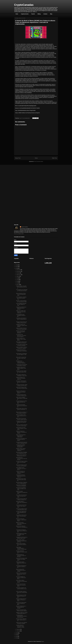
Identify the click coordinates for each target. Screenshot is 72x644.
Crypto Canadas (25, 227)
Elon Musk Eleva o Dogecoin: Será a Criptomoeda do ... (22, 483)
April (17, 283)
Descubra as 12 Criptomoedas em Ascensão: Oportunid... (21, 362)
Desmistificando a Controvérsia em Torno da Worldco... (22, 459)
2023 (16, 633)
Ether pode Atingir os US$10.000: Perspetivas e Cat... (22, 502)
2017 (16, 638)
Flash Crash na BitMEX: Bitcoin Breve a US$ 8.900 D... (22, 398)
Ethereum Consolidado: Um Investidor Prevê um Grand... (21, 440)
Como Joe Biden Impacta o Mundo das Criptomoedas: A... (22, 592)
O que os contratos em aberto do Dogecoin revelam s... (20, 472)
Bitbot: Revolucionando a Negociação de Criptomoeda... (21, 436)
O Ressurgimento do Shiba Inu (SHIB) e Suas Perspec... (21, 534)
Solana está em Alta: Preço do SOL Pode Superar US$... (21, 506)
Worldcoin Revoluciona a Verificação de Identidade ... (21, 351)
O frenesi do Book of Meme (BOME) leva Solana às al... (21, 422)
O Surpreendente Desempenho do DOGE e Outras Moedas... (22, 616)
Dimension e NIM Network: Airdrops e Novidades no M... (21, 382)
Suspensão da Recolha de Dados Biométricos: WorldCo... (21, 308)
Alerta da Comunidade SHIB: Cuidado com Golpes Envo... (22, 559)
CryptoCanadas (24, 5)
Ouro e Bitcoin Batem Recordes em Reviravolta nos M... (21, 581)
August (18, 276)
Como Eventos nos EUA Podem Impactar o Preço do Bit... (21, 428)
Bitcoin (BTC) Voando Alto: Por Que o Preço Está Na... (21, 358)
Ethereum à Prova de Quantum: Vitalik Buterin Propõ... (21, 520)
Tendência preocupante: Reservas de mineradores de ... (22, 406)
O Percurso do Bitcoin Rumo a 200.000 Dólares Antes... (22, 509)
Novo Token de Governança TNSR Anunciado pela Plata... (21, 496)
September (19, 275)
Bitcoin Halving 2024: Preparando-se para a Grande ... (21, 570)
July (17, 278)
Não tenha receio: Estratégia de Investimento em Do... (22, 453)
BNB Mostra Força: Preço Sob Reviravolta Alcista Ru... (21, 480)
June (17, 280)
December (19, 270)
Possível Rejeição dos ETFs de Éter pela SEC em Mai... (22, 402)
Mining (39, 14)
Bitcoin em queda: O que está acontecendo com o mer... (21, 416)
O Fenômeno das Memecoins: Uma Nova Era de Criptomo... (21, 335)
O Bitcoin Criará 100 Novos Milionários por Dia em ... (21, 455)
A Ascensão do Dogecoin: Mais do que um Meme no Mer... (22, 531)
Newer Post (18, 158)
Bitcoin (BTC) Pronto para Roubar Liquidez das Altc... (22, 419)
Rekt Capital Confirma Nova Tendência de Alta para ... (21, 342)
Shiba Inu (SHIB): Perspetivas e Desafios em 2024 (22, 492)
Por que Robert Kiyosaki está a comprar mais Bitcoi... (22, 345)
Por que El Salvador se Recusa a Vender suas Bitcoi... (21, 578)
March (18, 285)
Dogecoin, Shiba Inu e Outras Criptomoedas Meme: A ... (22, 613)
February (18, 629)
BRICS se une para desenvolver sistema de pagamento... (21, 523)
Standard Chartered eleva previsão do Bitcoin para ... (22, 395)
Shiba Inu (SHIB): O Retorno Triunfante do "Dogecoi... (22, 348)
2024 (16, 268)
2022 (16, 635)
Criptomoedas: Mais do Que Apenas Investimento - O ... (21, 409)
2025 (16, 267)
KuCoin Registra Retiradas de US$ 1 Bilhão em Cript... (21, 304)
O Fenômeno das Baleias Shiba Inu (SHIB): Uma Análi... (21, 489)
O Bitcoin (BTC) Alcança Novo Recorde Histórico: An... (21, 545)
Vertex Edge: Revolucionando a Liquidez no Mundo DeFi (21, 548)
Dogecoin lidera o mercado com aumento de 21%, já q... (21, 287)
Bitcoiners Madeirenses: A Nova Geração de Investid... (21, 607)
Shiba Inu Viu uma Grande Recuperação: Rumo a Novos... (21, 574)
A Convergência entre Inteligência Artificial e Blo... (21, 315)
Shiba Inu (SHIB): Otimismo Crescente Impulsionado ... (22, 329)
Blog (51, 14)
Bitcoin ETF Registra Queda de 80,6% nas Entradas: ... (22, 465)
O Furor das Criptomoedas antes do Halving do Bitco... (21, 603)
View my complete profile (19, 234)
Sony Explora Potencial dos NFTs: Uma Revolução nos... (21, 516)
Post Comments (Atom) (39, 161)
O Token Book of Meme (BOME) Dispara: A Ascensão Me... (21, 446)
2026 (16, 265)
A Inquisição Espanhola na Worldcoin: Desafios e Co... (21, 567)
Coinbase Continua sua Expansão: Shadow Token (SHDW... (22, 325)
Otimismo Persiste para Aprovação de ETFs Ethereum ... (21, 332)
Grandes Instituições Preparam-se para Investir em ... (22, 552)
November (19, 271)
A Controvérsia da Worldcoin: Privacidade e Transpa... (22, 365)
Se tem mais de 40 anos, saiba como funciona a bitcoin (21, 585)
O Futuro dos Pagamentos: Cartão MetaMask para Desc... (21, 512)
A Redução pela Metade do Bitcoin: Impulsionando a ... (21, 319)
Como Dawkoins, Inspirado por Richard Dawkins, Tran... (21, 298)
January (18, 631)
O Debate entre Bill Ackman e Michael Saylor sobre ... (22, 538)
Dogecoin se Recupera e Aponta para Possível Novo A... (21, 392)
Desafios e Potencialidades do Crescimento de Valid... (22, 301)
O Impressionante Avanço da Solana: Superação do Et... (22, 443)
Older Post (54, 158)
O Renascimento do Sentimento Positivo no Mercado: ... (21, 556)
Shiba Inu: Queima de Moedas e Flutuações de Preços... (21, 432)
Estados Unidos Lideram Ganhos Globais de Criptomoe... (21, 450)
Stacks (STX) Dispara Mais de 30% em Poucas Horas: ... (22, 388)
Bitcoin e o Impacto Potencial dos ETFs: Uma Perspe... (22, 425)
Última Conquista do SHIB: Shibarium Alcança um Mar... (21, 596)
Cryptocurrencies (25, 14)
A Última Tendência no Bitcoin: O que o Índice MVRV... (21, 339)
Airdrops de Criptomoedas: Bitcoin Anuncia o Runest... (22, 610)
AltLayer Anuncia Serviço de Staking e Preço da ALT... (22, 322)
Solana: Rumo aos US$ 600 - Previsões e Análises (22, 623)
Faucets (33, 14)
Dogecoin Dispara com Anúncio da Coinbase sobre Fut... (21, 378)
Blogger (42, 641)
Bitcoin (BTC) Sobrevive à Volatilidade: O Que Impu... (22, 375)
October (18, 273)
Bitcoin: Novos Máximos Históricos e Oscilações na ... (22, 527)
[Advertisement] (24, 175)
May (17, 281)
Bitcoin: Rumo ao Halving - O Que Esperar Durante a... (22, 413)
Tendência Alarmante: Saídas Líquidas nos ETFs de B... (22, 385)
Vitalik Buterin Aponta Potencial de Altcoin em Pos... (21, 563)
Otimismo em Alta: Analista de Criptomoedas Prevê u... (21, 372)
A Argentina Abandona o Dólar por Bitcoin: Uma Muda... (21, 368)
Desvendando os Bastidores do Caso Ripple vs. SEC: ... (22, 355)
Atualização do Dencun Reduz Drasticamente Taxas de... (21, 476)
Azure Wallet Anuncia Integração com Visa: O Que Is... (21, 469)
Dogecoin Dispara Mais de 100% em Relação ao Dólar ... (21, 600)
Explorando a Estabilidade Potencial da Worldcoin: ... (22, 485)
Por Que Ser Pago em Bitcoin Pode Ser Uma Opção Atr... (22, 462)
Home (17, 14)
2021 (16, 636)
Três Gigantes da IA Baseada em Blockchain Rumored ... (22, 291)
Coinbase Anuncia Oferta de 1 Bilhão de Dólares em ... (22, 499)
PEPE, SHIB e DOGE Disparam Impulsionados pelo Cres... (21, 541)
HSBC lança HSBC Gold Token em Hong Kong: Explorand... (21, 312)
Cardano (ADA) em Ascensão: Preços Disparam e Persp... (20, 626)
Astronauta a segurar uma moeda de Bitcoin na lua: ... (21, 589)
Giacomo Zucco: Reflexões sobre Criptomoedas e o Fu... (21, 620)
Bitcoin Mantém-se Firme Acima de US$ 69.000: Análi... (21, 294)
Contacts (45, 14)
